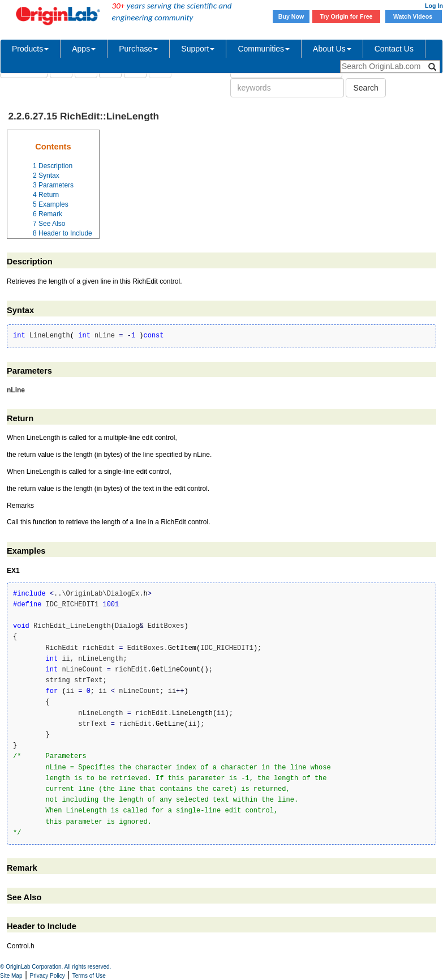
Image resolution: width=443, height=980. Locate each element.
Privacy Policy (48, 976)
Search (365, 88)
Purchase (138, 49)
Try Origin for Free (347, 16)
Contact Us (394, 49)
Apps (84, 49)
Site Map (11, 976)
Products (30, 49)
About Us (332, 49)
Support (198, 49)
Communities (264, 49)
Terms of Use (89, 976)
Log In (434, 6)
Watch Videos (414, 16)
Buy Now (291, 16)
